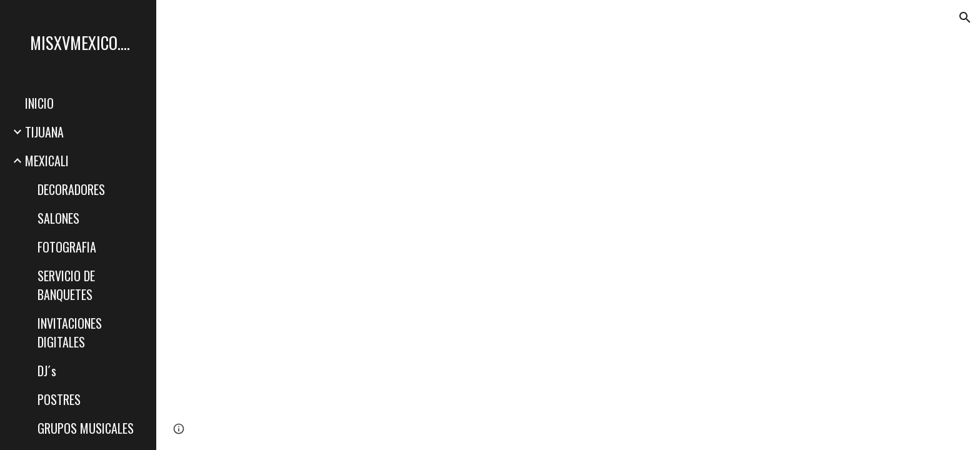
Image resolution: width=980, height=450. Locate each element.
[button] (965, 17)
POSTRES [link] (59, 399)
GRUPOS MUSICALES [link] (86, 428)
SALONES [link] (58, 218)
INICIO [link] (39, 103)
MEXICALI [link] (47, 161)
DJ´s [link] (47, 371)
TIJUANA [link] (44, 132)
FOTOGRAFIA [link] (67, 247)
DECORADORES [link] (71, 189)
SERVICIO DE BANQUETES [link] (66, 285)
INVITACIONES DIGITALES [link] (70, 332)
